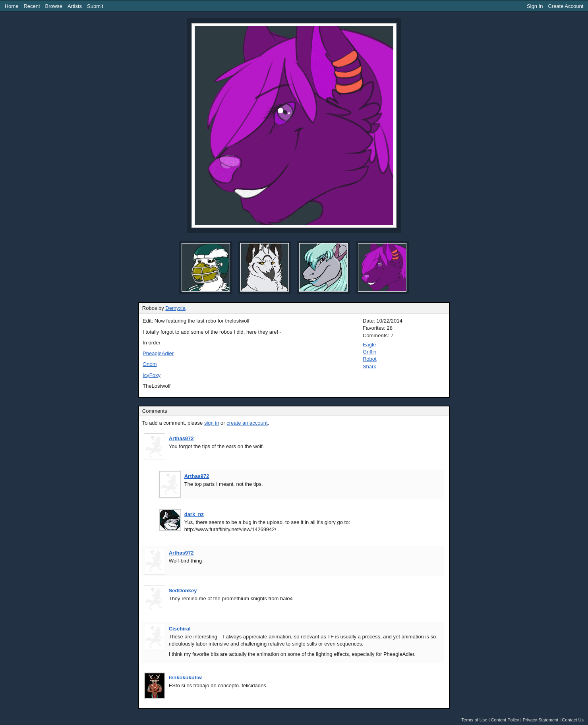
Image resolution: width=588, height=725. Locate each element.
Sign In (535, 6)
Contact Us (573, 720)
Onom (150, 364)
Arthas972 (181, 438)
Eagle (369, 345)
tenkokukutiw (185, 678)
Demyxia (175, 308)
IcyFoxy (152, 375)
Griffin (369, 352)
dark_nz (194, 514)
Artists (75, 6)
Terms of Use (474, 720)
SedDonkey (183, 591)
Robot (370, 359)
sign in (212, 423)
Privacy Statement (541, 720)
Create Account (566, 6)
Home (12, 6)
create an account (247, 423)
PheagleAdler (158, 353)
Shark (369, 366)
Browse (54, 6)
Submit (95, 6)
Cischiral (180, 629)
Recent (32, 6)
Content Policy (505, 720)
